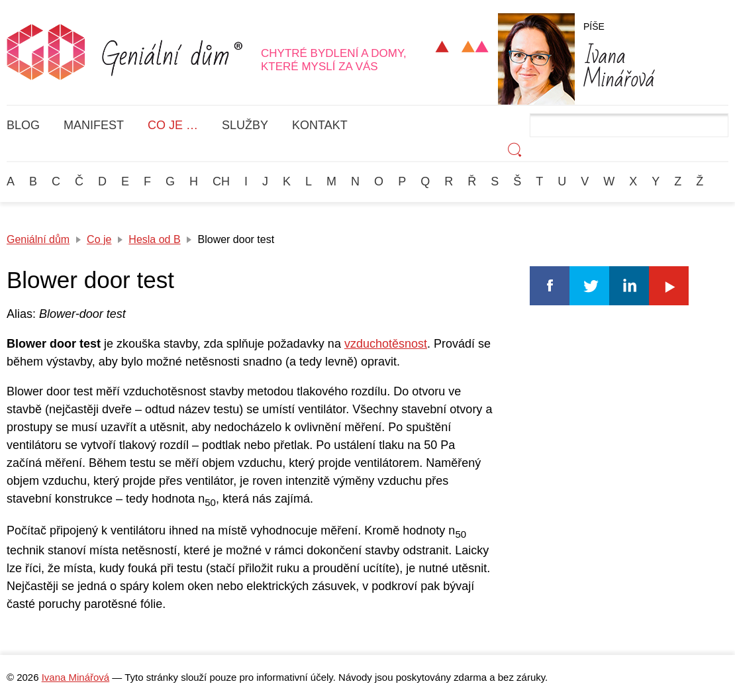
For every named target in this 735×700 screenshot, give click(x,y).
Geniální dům (38, 239)
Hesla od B (154, 239)
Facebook (550, 286)
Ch (221, 181)
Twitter (589, 286)
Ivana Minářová (75, 677)
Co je (99, 239)
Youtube (669, 286)
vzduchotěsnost (386, 344)
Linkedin (629, 286)
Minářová (619, 65)
